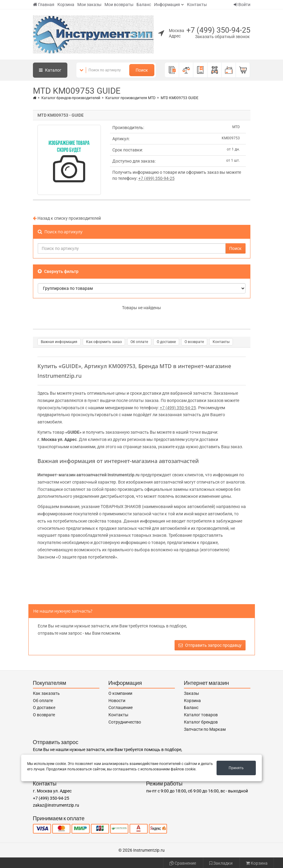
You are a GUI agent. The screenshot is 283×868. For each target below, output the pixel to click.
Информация (167, 5)
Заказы (191, 693)
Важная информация (59, 342)
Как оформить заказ (104, 342)
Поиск (142, 70)
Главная (44, 5)
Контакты (197, 5)
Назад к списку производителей (67, 218)
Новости (117, 701)
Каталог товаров (201, 715)
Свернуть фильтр (58, 271)
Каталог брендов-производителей (71, 98)
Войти (242, 5)
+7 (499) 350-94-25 (218, 30)
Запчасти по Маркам (205, 729)
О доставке (166, 342)
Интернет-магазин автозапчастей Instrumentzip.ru (88, 475)
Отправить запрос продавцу (210, 645)
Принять (236, 768)
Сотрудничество (125, 722)
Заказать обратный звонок (222, 37)
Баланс (144, 5)
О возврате (194, 342)
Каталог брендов (201, 722)
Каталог (50, 70)
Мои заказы (89, 5)
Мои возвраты (119, 5)
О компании (120, 693)
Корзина (66, 5)
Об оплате (139, 342)
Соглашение (121, 708)
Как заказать (46, 693)
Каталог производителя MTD (130, 98)
